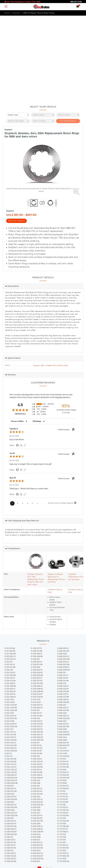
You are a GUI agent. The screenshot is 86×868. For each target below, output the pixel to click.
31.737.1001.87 (63, 678)
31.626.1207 (62, 635)
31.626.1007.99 (63, 578)
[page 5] (32, 417)
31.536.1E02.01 (37, 767)
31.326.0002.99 (11, 697)
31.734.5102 (62, 667)
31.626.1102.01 (63, 600)
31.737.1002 (62, 683)
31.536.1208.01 (37, 740)
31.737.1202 (62, 764)
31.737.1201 (61, 756)
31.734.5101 (62, 662)
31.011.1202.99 (10, 567)
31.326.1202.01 (37, 584)
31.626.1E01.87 (63, 656)
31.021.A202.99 (11, 624)
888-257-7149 (76, 2)
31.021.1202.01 (10, 605)
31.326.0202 (10, 724)
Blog (9, 824)
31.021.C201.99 (10, 659)
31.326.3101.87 (37, 608)
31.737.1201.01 (63, 759)
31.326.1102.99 (10, 775)
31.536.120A (36, 748)
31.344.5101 (35, 613)
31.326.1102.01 (10, 767)
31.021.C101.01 (10, 646)
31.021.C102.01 (10, 651)
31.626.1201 (62, 619)
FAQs (9, 827)
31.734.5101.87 (63, 665)
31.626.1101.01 (63, 589)
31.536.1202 (35, 710)
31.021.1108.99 (10, 600)
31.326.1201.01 (36, 576)
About (10, 819)
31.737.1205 (62, 772)
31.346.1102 (35, 632)
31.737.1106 (62, 737)
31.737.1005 (62, 694)
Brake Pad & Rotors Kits (41, 817)
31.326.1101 (9, 751)
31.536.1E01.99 (37, 762)
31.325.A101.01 (10, 678)
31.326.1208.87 (37, 602)
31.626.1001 (35, 775)
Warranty (11, 834)
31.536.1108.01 (36, 689)
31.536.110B (35, 697)
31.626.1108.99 (63, 616)
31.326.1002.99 (11, 748)
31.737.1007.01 (63, 700)
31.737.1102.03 (63, 724)
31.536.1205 (36, 721)
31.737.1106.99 (63, 740)
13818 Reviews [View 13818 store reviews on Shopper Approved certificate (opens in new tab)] (23, 327)
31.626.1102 (62, 597)
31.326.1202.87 (37, 586)
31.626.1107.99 (63, 611)
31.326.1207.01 (36, 592)
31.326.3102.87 (37, 611)
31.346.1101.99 (36, 629)
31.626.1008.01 (63, 581)
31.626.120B (62, 654)
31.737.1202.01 (63, 767)
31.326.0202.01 (11, 727)
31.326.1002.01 (10, 743)
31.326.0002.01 (11, 694)
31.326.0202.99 (11, 729)
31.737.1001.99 (63, 681)
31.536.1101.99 (36, 667)
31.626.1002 (62, 567)
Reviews (11, 822)
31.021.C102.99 (10, 654)
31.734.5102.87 (63, 670)
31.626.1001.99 (63, 565)
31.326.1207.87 (37, 594)
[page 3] (23, 417)
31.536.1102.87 (37, 678)
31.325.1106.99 (10, 675)
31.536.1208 (36, 737)
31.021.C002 (9, 635)
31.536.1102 (35, 670)
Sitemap (11, 842)
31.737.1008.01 (63, 702)
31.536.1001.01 (37, 640)
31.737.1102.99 (63, 729)
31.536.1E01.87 (37, 759)
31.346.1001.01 (37, 619)
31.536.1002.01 (37, 648)
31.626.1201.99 (63, 624)
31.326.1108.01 (36, 567)
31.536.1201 (35, 700)
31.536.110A (35, 694)
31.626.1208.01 (63, 646)
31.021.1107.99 (10, 594)
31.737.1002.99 (63, 691)
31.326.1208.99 (37, 605)
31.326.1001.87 (10, 737)
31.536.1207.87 (37, 732)
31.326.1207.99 (37, 597)
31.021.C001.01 (10, 629)
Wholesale (11, 837)
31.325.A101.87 (10, 681)
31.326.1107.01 (36, 562)
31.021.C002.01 (11, 638)
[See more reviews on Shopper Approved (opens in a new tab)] (25, 359)
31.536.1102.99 (37, 681)
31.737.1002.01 (63, 686)
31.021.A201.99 (11, 621)
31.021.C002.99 (11, 640)
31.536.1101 (35, 656)
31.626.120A (62, 651)
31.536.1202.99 (37, 718)
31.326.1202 (35, 581)
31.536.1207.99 (37, 735)
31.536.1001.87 (37, 643)
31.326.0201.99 (11, 721)
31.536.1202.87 (37, 716)
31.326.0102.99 (11, 713)
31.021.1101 (8, 576)
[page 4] (28, 417)
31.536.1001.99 (37, 646)
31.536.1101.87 (36, 665)
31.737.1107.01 (62, 743)
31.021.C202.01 (10, 662)
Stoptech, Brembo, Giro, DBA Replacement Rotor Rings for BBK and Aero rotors (36, 493)
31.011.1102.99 (10, 565)
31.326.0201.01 (10, 718)
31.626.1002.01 (63, 570)
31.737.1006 (62, 697)
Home (10, 816)
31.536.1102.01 (36, 673)
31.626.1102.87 (63, 602)
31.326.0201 (9, 716)
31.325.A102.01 (11, 683)
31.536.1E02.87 (37, 770)
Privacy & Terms (14, 839)
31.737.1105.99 (63, 735)
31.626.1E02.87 (63, 659)
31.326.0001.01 (11, 689)
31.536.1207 (35, 727)
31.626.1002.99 (63, 573)
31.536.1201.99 (37, 708)
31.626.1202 (62, 627)
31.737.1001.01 (63, 675)
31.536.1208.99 (37, 745)
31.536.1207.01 (37, 729)
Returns (10, 832)
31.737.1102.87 (63, 727)
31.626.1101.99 (63, 594)
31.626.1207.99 (63, 640)
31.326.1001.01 (10, 735)
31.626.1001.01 (63, 562)
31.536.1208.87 (37, 743)
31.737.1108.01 (63, 745)
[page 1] (12, 417)
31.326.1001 (9, 732)
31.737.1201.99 (63, 762)
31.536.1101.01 (36, 659)
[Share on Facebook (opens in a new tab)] (17, 359)
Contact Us (12, 845)
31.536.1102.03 (37, 675)
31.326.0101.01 (10, 702)
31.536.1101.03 (36, 662)
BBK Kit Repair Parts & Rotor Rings (54, 279)
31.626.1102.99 (63, 605)
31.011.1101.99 (10, 562)
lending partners (38, 859)
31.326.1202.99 (37, 589)
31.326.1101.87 (10, 759)
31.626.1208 (62, 643)
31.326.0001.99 (11, 691)
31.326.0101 (9, 700)
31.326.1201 (35, 573)
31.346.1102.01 (36, 635)
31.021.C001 (9, 627)
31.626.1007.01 (63, 576)
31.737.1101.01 (62, 708)
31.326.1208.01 (37, 600)
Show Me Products (16, 134)
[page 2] (18, 417)
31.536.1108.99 (37, 691)
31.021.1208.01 (10, 611)
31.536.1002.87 (37, 651)
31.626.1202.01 (63, 629)
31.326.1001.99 (10, 740)
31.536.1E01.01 (37, 756)
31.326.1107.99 (36, 565)
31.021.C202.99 (11, 665)
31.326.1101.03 (10, 756)
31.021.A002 (10, 616)
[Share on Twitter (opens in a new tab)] (21, 359)
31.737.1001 (62, 673)
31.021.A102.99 (11, 619)
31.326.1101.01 (10, 754)
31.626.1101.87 (63, 592)
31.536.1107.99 (37, 686)
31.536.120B (36, 751)
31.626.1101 (61, 586)
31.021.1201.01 (10, 602)
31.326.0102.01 (10, 710)
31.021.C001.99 (11, 632)
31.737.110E (62, 751)
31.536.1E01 (35, 754)
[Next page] (37, 417)
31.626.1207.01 (63, 638)
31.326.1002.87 (11, 745)
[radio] (43, 318)
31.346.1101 (35, 624)
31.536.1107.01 (36, 683)
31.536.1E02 (36, 764)
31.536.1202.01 (37, 713)
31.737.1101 (61, 705)
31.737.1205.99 (63, 775)
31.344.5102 (36, 616)
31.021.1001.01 (10, 570)
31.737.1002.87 (63, 689)
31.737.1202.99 (63, 770)
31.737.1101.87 (63, 713)
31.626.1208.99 (63, 648)
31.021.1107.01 (10, 592)
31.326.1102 (9, 764)
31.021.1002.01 (10, 573)
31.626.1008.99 (63, 584)
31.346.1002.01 (37, 621)
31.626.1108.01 (63, 613)
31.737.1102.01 (63, 721)
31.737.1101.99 (63, 716)
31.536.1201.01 (36, 702)
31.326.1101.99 (10, 762)
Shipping (11, 829)
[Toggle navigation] (6, 6)
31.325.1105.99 (10, 673)
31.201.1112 (8, 670)
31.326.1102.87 (10, 772)
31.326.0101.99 (10, 705)
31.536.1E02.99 (37, 772)
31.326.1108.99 (37, 570)
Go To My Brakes (68, 35)
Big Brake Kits (37, 814)
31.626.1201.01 (63, 621)
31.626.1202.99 (63, 632)
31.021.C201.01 (10, 656)
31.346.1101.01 (36, 627)
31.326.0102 (9, 708)
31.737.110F (62, 754)
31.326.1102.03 (10, 770)
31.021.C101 (9, 643)
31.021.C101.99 (10, 648)
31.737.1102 (61, 718)
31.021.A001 (9, 613)
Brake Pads (35, 829)
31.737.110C (62, 748)
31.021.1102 (9, 584)
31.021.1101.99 (10, 581)
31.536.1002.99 (37, 654)
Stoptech (8, 43)
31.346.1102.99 (37, 638)
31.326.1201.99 (37, 578)
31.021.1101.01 (10, 578)
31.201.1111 (8, 667)
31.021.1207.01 (10, 608)
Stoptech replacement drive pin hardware (76, 490)
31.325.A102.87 (11, 686)
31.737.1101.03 (63, 710)
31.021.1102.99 (10, 589)
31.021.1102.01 (10, 586)
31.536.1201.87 (37, 705)
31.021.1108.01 (10, 597)
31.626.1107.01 (63, 608)
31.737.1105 (62, 732)
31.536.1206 (36, 724)
